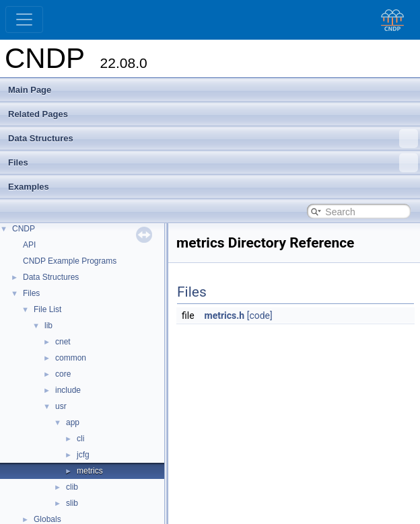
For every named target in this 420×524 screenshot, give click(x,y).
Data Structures (213, 139)
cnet (63, 342)
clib (72, 487)
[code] (260, 315)
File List (47, 309)
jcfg (83, 455)
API (29, 245)
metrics (90, 471)
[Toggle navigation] (24, 20)
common (71, 358)
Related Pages (38, 114)
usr (61, 406)
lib (48, 326)
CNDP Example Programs (70, 261)
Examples (29, 187)
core (63, 374)
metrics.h (225, 315)
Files (213, 163)
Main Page (30, 90)
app (73, 422)
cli (80, 439)
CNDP (24, 229)
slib (72, 503)
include (68, 390)
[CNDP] (389, 20)
